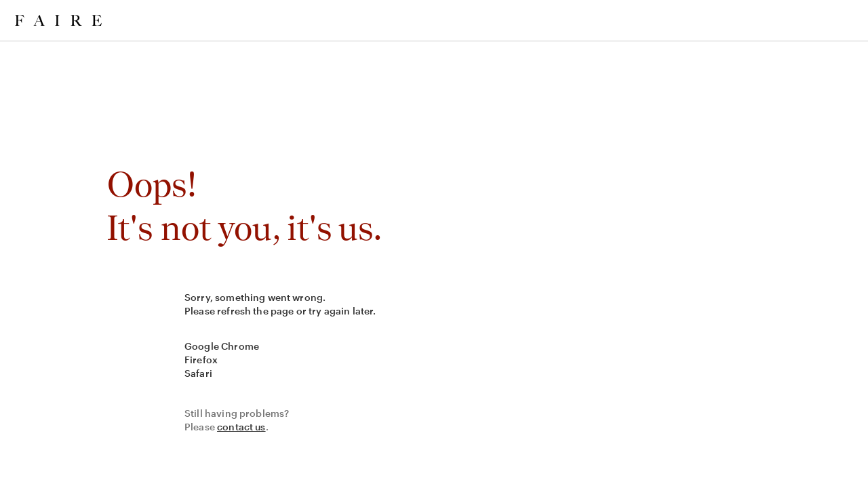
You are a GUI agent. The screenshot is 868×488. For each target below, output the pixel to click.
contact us (241, 427)
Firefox (201, 360)
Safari (198, 373)
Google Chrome (222, 346)
